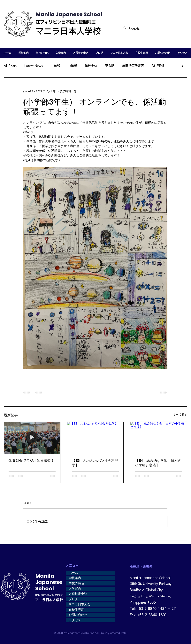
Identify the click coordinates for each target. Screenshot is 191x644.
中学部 (72, 66)
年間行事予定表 (133, 66)
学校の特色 (76, 583)
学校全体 (91, 66)
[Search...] (149, 29)
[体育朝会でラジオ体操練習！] (32, 438)
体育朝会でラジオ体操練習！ (31, 461)
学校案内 (75, 578)
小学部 (55, 66)
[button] (23, 53)
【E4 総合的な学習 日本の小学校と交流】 (158, 463)
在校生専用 (76, 610)
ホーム (73, 573)
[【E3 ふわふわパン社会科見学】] (95, 438)
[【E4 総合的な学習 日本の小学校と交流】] (159, 438)
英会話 (110, 66)
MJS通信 (158, 66)
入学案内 (75, 589)
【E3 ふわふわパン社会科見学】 (95, 463)
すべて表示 (180, 414)
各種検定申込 (78, 594)
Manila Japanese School (69, 14)
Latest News (34, 66)
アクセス (75, 620)
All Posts (10, 66)
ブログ (73, 599)
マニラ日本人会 (80, 604)
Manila (45, 576)
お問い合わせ (78, 615)
